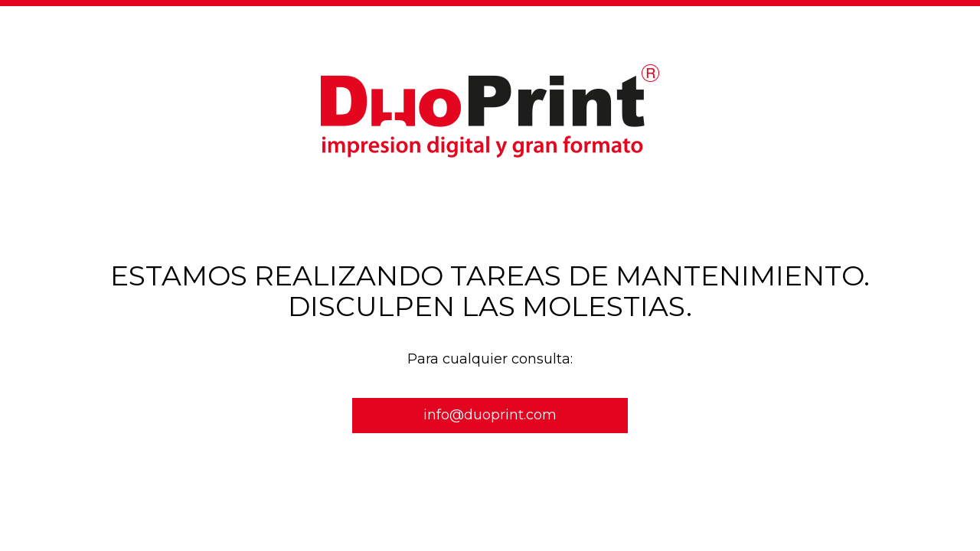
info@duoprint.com (490, 415)
